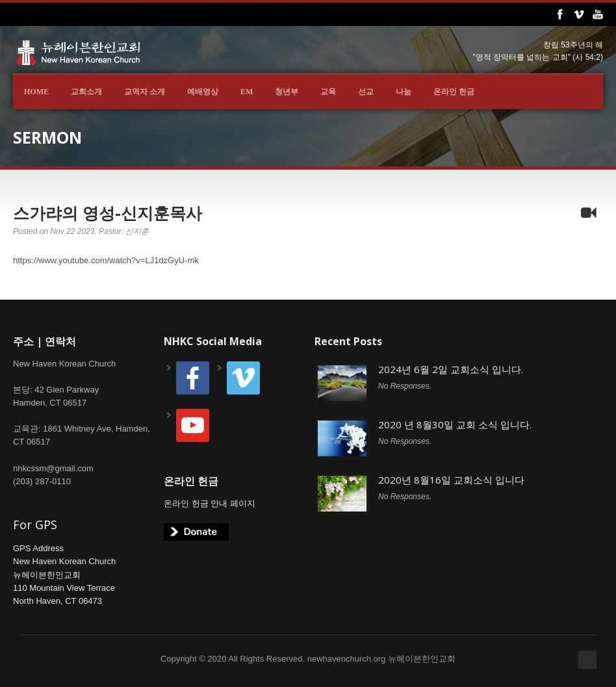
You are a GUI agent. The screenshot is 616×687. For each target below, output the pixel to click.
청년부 (287, 92)
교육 (328, 92)
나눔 (404, 92)
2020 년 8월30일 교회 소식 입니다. (455, 424)
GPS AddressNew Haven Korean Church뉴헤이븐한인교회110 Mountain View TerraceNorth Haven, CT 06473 (64, 575)
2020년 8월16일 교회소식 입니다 (451, 480)
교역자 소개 (145, 92)
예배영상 (203, 92)
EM (247, 92)
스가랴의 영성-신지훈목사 (108, 213)
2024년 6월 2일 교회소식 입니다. (451, 369)
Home (36, 92)
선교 (366, 92)
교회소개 (86, 92)
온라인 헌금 (454, 92)
